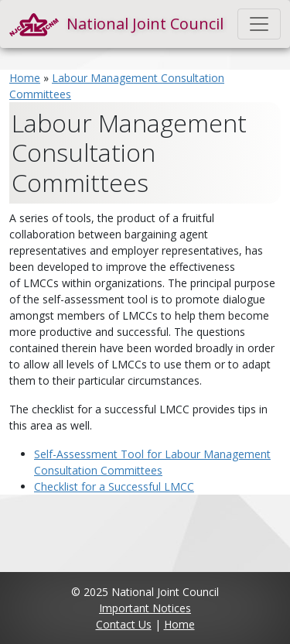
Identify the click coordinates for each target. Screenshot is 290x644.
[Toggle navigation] (259, 24)
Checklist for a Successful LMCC (114, 486)
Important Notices (145, 608)
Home (25, 78)
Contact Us (124, 624)
